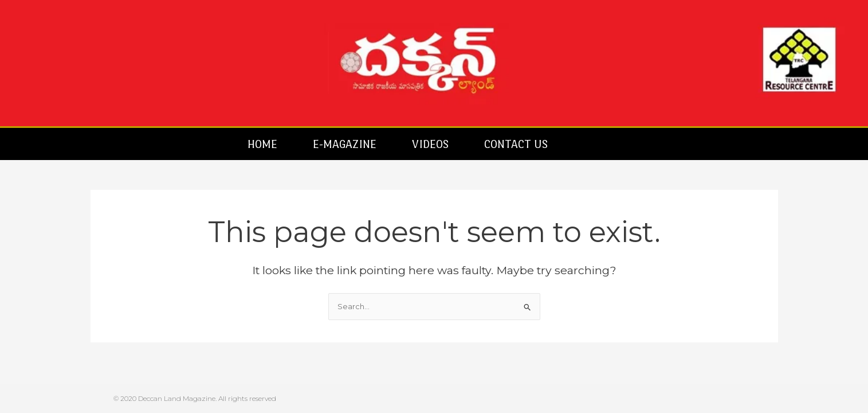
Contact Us (516, 144)
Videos (430, 144)
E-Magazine (345, 144)
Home (262, 144)
